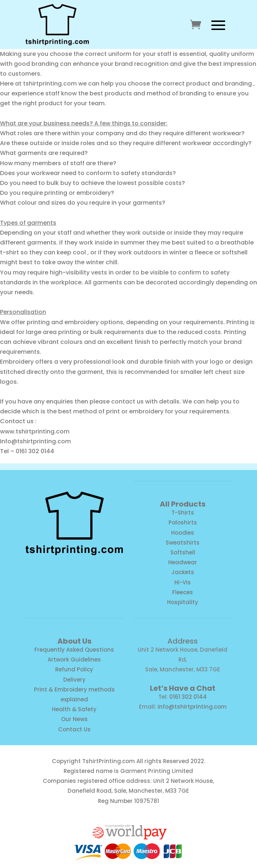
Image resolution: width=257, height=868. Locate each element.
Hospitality (183, 602)
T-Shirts (183, 513)
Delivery (74, 680)
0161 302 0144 (188, 697)
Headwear (183, 562)
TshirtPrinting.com (109, 761)
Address (183, 641)
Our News (74, 719)
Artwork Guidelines (74, 659)
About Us (74, 641)
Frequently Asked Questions (74, 650)
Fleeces (183, 592)
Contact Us (74, 729)
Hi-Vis (183, 582)
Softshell (183, 552)
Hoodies (183, 533)
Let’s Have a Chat (183, 688)
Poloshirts (183, 522)
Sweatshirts (183, 543)
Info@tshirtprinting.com (35, 441)
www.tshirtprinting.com (35, 431)
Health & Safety (74, 709)
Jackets (183, 572)
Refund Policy (74, 669)
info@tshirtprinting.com (192, 707)
